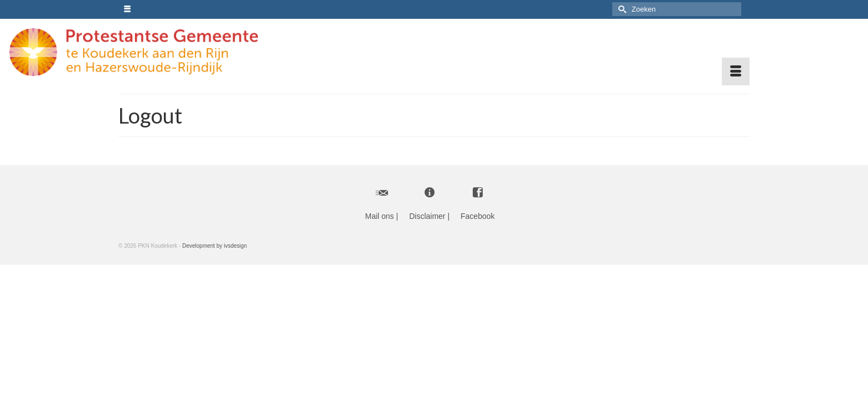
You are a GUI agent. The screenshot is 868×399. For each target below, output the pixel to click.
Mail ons (379, 216)
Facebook (477, 216)
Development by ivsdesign (215, 245)
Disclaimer (427, 216)
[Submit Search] (621, 9)
